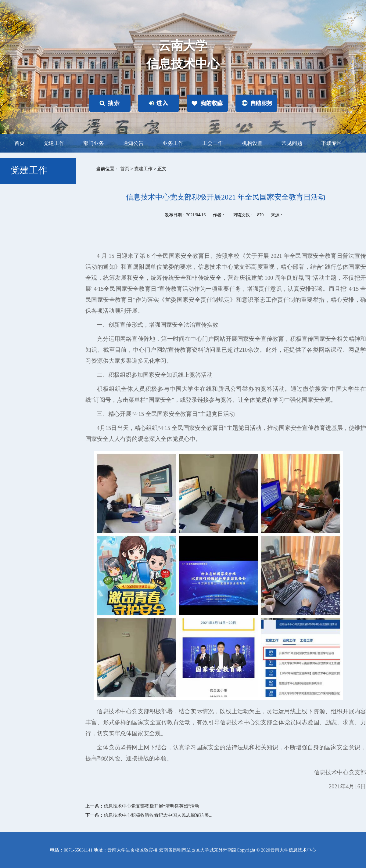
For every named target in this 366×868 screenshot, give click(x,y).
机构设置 (252, 143)
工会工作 (213, 143)
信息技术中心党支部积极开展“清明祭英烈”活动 (151, 806)
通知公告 (133, 143)
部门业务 (94, 143)
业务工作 (173, 143)
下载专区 (332, 143)
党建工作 (54, 143)
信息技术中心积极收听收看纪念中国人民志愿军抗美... (158, 815)
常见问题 (292, 143)
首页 (20, 143)
